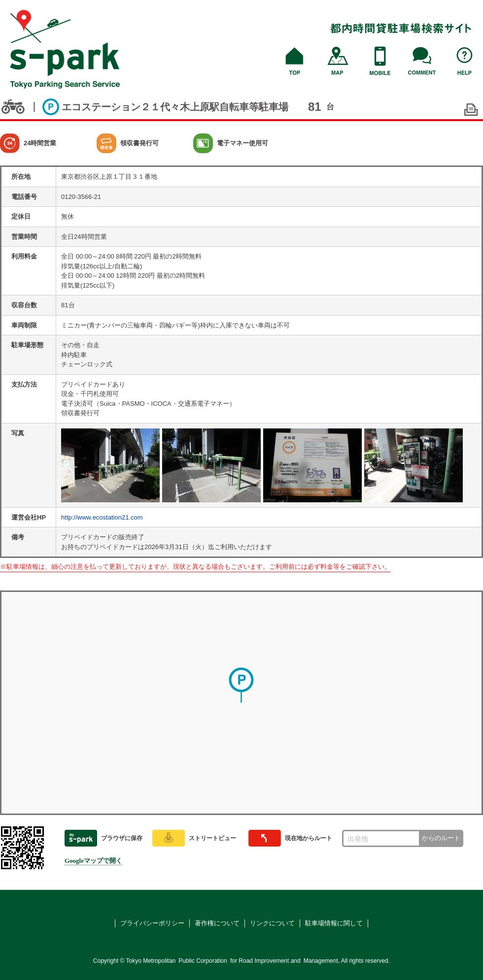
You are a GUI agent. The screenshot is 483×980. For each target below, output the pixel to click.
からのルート (441, 838)
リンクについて (272, 923)
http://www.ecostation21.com (102, 517)
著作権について (217, 923)
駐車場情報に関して (334, 923)
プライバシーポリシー (152, 923)
